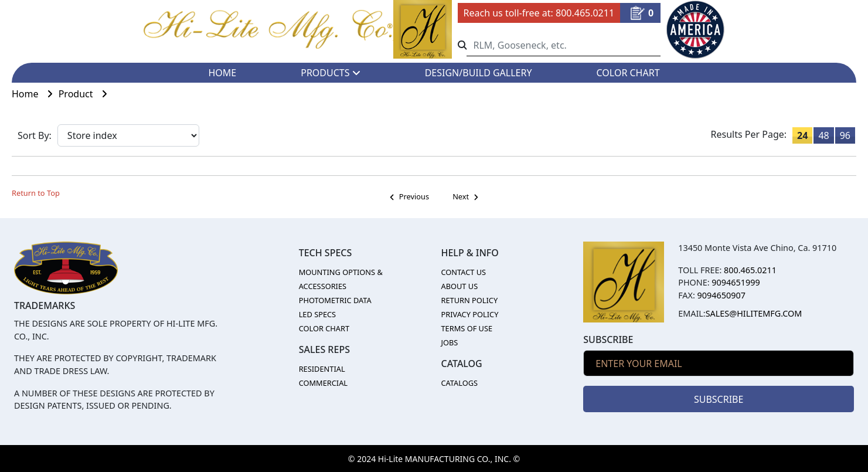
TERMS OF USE (467, 328)
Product (86, 94)
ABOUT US (459, 286)
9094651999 (736, 282)
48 (823, 135)
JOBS (449, 342)
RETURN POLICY (469, 300)
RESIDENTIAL (322, 369)
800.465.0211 (585, 13)
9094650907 (721, 295)
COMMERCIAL (323, 383)
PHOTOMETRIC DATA (335, 300)
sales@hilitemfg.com (754, 313)
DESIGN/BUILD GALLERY (479, 73)
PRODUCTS (330, 73)
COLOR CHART (628, 73)
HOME (222, 73)
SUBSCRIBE (719, 399)
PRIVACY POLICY (469, 314)
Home (35, 94)
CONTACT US (463, 272)
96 (845, 135)
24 (802, 135)
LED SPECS (318, 314)
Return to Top (36, 193)
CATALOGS (459, 383)
